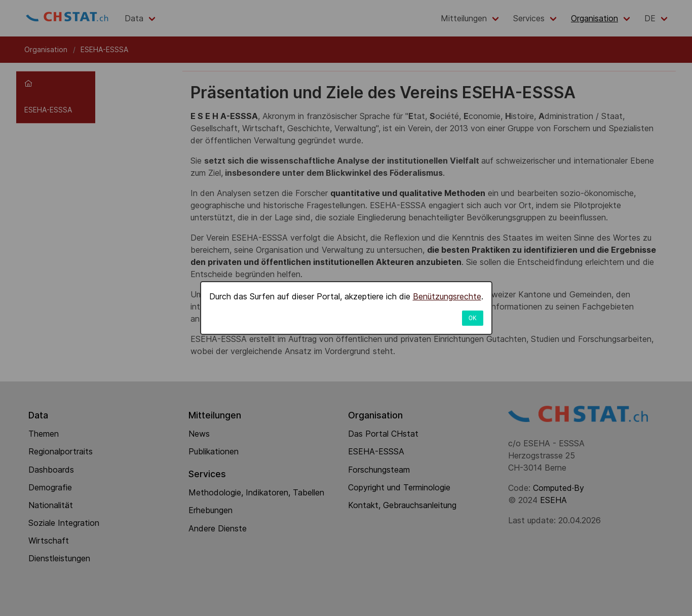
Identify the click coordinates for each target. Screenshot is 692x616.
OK (473, 318)
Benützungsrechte (447, 296)
